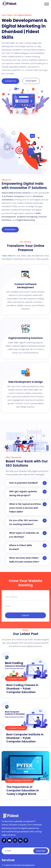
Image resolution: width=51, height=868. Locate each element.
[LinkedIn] (20, 840)
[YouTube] (9, 840)
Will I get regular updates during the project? (28, 493)
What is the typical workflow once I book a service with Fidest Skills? (28, 508)
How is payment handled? (28, 483)
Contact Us (10, 81)
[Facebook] (4, 840)
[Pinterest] (26, 840)
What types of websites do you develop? (28, 535)
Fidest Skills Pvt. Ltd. (11, 256)
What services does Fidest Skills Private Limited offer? (28, 560)
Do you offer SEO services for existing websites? (28, 522)
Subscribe (41, 851)
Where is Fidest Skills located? (28, 547)
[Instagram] (15, 840)
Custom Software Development (19, 865)
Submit (26, 615)
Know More (31, 81)
